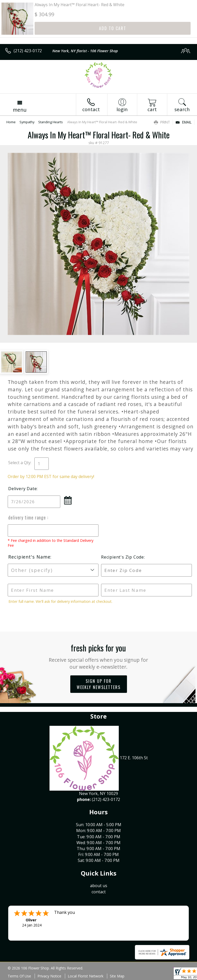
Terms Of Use (19, 976)
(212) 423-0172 (28, 51)
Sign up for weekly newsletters (99, 684)
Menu (20, 110)
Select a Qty (19, 463)
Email (184, 122)
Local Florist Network (86, 976)
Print (162, 122)
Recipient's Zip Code (122, 557)
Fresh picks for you (99, 656)
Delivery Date (22, 489)
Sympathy (27, 122)
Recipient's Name (29, 557)
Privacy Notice (49, 976)
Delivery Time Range (28, 517)
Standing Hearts (51, 122)
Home (11, 122)
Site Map (117, 976)
